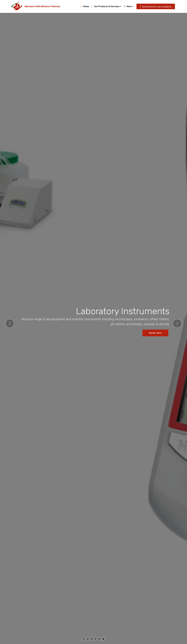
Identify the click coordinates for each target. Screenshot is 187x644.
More (128, 6)
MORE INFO (155, 333)
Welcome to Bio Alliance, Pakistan (42, 6)
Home (85, 6)
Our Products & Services (106, 6)
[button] (10, 323)
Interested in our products (156, 6)
